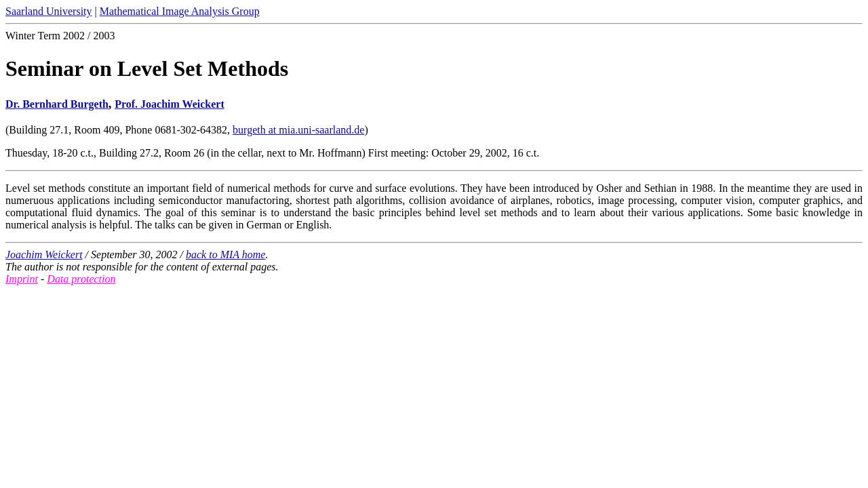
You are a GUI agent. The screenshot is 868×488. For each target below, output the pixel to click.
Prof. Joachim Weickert (170, 104)
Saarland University (49, 11)
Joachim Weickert (44, 255)
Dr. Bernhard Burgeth (57, 104)
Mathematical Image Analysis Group (180, 11)
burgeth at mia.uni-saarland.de (298, 130)
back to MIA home (225, 255)
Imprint (22, 279)
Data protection (81, 279)
